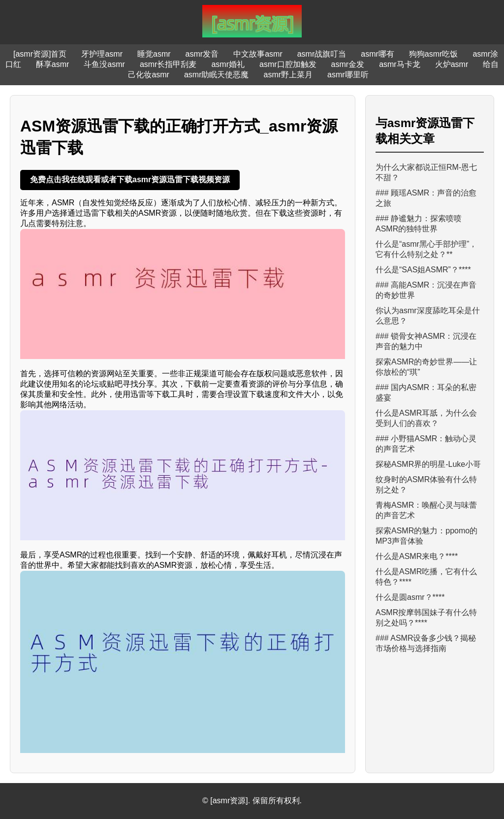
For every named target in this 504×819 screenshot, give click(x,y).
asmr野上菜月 (288, 75)
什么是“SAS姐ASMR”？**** (423, 270)
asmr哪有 (378, 54)
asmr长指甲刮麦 (168, 64)
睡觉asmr (154, 54)
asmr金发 (348, 64)
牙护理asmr (102, 54)
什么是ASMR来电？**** (417, 556)
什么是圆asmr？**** (410, 597)
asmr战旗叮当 (322, 54)
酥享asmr (53, 64)
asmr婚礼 (228, 64)
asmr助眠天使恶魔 (217, 75)
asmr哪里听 (348, 75)
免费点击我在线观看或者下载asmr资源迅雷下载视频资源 (130, 180)
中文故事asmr (258, 54)
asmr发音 (202, 54)
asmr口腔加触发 (288, 64)
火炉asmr (452, 64)
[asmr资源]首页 (40, 54)
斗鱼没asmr (104, 64)
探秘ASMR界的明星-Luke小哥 (428, 464)
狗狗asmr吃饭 (434, 54)
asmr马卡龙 (400, 64)
